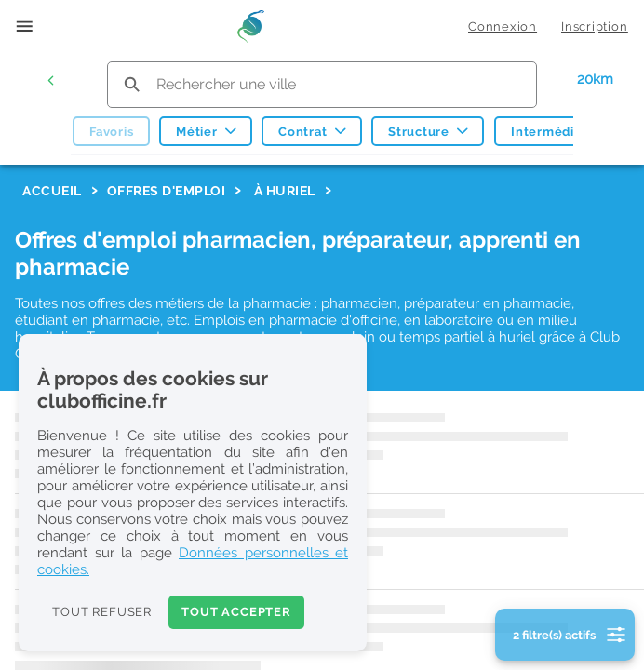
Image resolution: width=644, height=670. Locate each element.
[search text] (322, 84)
